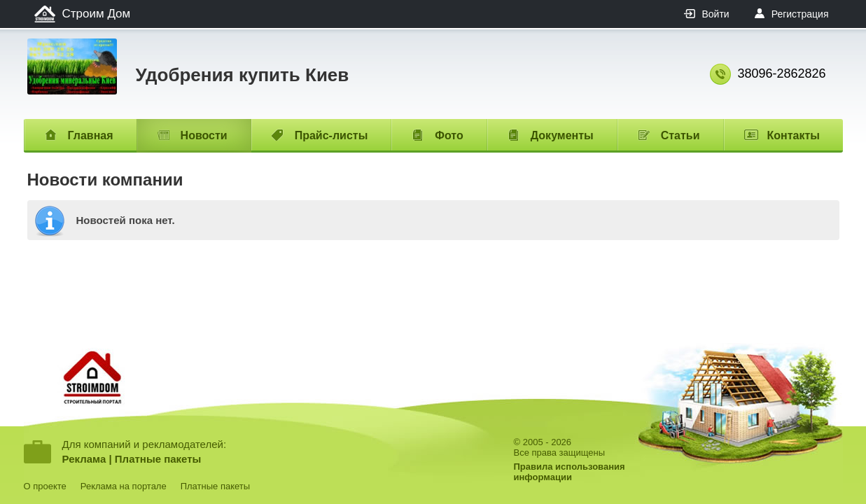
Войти (715, 14)
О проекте (45, 486)
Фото (449, 135)
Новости (204, 135)
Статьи (680, 135)
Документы (562, 135)
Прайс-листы (331, 135)
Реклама (84, 459)
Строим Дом (97, 14)
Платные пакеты (158, 459)
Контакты (794, 135)
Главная (91, 135)
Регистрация (800, 14)
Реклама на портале (124, 486)
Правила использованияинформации (570, 472)
